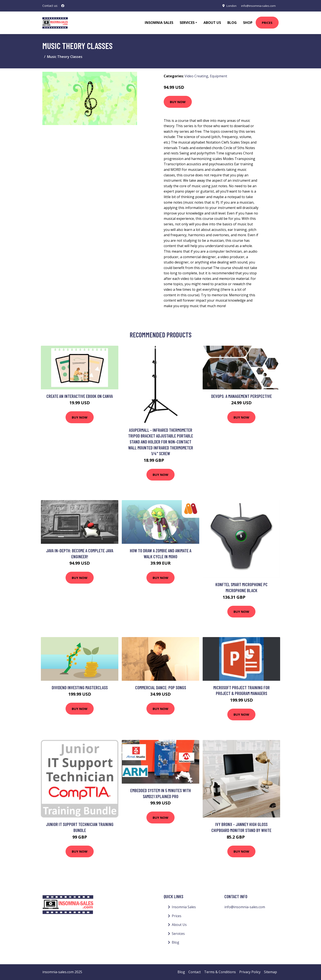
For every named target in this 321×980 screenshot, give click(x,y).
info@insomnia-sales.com (257, 6)
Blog (232, 23)
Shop (248, 23)
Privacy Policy (250, 972)
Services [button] (187, 23)
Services (178, 934)
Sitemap (270, 972)
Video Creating (196, 76)
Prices (267, 23)
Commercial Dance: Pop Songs (161, 687)
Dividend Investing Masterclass (80, 687)
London (229, 6)
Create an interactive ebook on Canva (80, 396)
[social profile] (63, 6)
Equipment (219, 76)
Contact (195, 972)
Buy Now (178, 102)
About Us (212, 23)
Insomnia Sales (159, 23)
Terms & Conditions (220, 972)
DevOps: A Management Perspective (241, 396)
